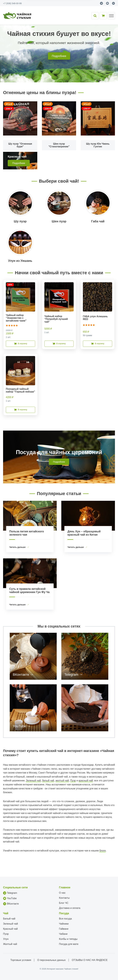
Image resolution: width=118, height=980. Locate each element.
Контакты (64, 898)
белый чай (48, 781)
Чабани (63, 934)
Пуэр (73, 781)
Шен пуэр (59, 221)
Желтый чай (10, 944)
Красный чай (10, 929)
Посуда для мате (69, 944)
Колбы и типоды (68, 939)
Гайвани (64, 929)
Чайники (64, 924)
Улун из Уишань (20, 261)
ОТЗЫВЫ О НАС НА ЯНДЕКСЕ (90, 960)
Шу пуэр (20, 221)
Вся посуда (65, 919)
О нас (62, 893)
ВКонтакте (21, 675)
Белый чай (9, 919)
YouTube (19, 726)
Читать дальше (18, 547)
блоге (103, 851)
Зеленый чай (33, 781)
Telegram (71, 675)
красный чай (86, 781)
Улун (6, 939)
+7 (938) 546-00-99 (12, 3)
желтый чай (62, 781)
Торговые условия (21, 960)
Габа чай (98, 221)
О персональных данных (51, 960)
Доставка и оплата (70, 908)
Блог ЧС (64, 903)
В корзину (21, 344)
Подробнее (59, 56)
